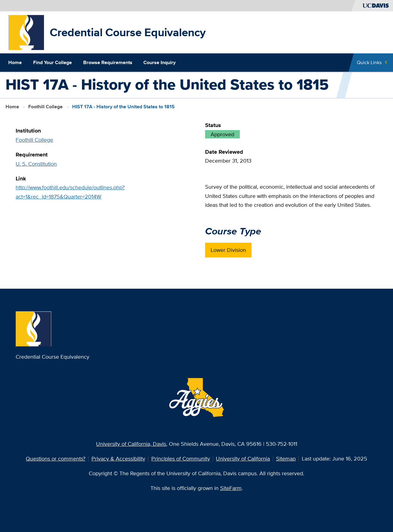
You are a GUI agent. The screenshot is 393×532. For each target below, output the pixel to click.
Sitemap (286, 459)
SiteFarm (231, 488)
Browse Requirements (108, 62)
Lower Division (228, 250)
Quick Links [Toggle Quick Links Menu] (369, 62)
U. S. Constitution (36, 164)
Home (15, 62)
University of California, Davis (131, 444)
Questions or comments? (56, 459)
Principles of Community (181, 459)
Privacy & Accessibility (118, 459)
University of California (243, 459)
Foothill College (45, 107)
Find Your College (53, 62)
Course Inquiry (160, 62)
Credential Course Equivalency (128, 32)
